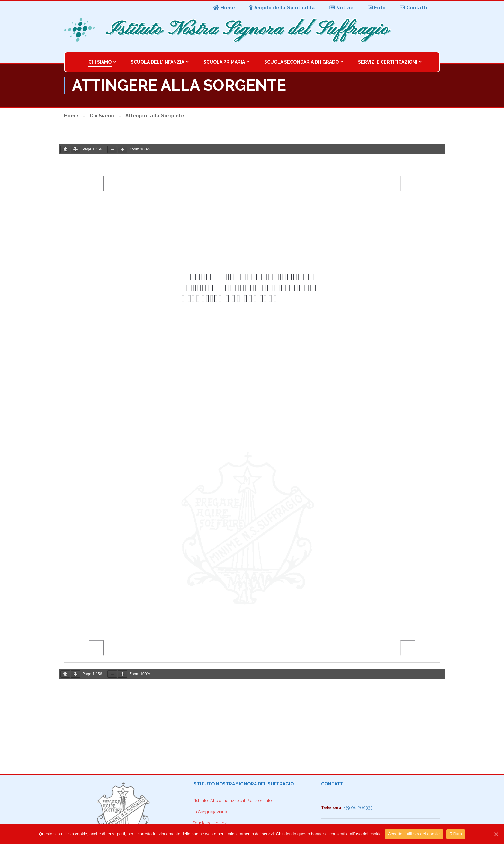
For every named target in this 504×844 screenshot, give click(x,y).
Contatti (414, 8)
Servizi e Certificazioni (388, 62)
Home (224, 8)
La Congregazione (210, 812)
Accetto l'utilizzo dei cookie (414, 834)
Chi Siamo (100, 62)
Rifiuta (456, 834)
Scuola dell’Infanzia (157, 62)
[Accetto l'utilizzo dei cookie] (496, 834)
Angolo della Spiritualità (282, 8)
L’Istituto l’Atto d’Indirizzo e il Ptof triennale (232, 800)
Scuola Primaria (224, 62)
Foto (377, 8)
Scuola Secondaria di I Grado (301, 62)
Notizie (341, 8)
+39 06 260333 (358, 808)
